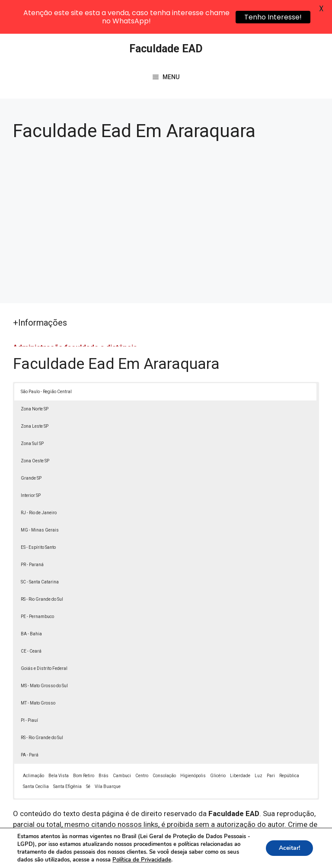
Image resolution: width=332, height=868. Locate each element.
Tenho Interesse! (273, 17)
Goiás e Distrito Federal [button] (44, 636)
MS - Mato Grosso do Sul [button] (44, 653)
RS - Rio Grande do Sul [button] (42, 566)
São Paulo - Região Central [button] (46, 359)
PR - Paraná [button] (32, 532)
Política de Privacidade (247, 846)
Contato (175, 855)
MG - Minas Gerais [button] (40, 497)
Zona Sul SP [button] (32, 411)
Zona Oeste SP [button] (35, 428)
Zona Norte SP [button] (35, 376)
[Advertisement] (166, 185)
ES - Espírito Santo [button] (38, 514)
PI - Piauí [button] (29, 687)
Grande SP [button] (31, 445)
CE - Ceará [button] (31, 618)
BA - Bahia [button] (31, 601)
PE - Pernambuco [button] (37, 584)
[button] (307, 843)
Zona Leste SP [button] (35, 393)
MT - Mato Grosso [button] (38, 670)
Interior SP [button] (31, 463)
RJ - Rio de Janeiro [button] (39, 480)
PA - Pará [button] (30, 722)
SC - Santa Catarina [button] (40, 549)
